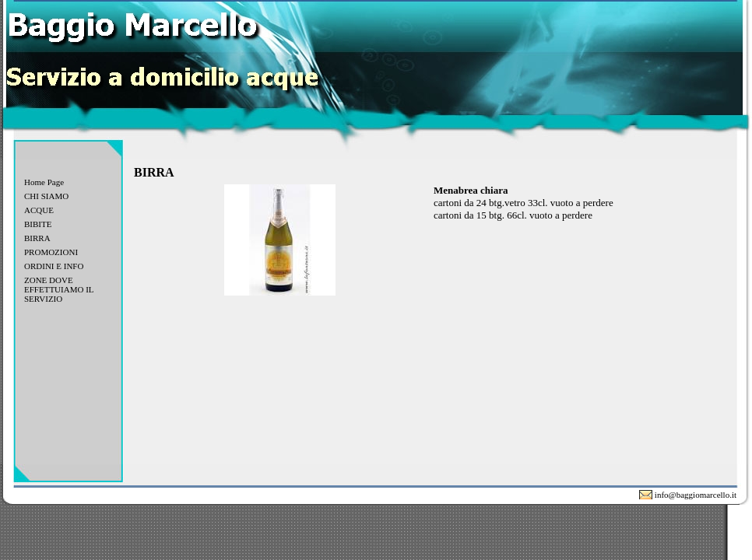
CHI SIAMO (46, 196)
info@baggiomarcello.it (696, 495)
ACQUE (39, 210)
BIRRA (37, 238)
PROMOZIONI (51, 252)
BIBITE (38, 224)
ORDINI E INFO (54, 266)
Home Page (44, 182)
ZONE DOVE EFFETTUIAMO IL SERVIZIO (59, 289)
